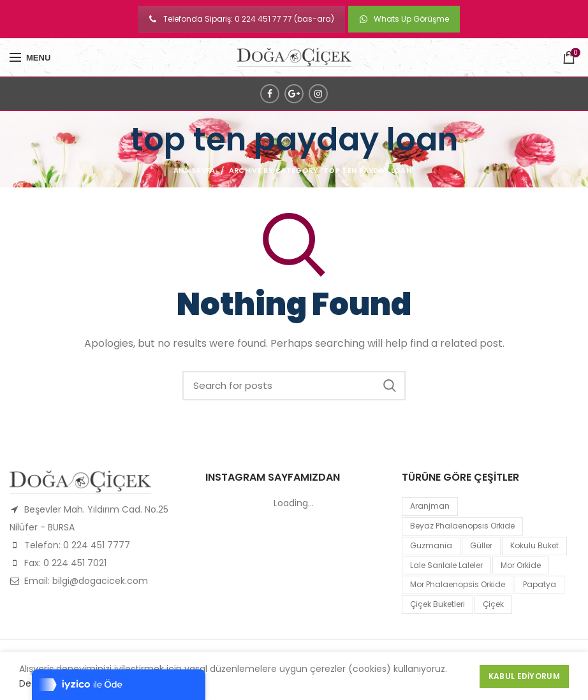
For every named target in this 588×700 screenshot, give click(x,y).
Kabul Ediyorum (524, 676)
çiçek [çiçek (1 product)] (493, 604)
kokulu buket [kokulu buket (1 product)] (534, 545)
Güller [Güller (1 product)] (481, 545)
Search (390, 386)
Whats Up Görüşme (404, 19)
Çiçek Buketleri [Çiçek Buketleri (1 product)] (437, 604)
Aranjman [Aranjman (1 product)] (430, 506)
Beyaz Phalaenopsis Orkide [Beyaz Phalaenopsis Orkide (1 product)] (462, 526)
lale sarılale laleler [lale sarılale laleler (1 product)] (446, 565)
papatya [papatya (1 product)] (540, 584)
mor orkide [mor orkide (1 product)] (521, 565)
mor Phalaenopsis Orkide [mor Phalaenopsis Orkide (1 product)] (458, 584)
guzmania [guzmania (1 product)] (431, 545)
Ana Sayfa (195, 170)
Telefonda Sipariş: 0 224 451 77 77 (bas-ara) (241, 19)
